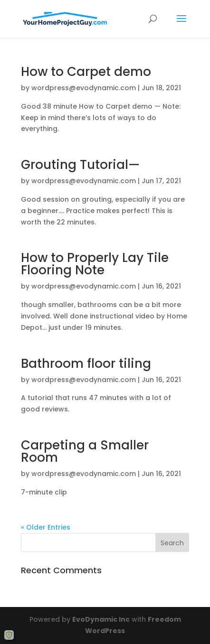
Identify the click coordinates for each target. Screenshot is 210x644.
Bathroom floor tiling (86, 364)
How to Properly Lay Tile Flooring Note (95, 264)
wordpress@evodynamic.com (84, 88)
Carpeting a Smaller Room (85, 451)
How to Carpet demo (86, 72)
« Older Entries (46, 527)
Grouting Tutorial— (80, 165)
